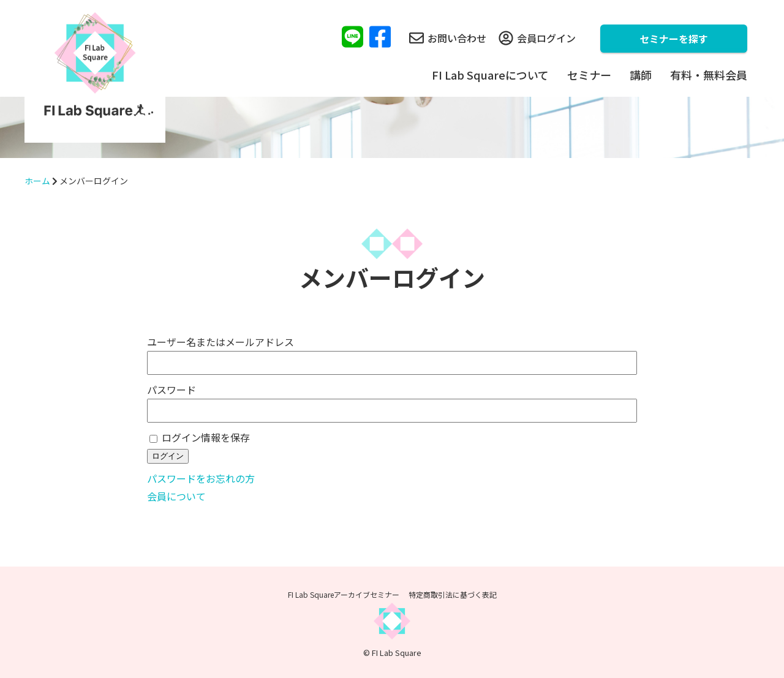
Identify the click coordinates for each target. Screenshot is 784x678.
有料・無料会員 (709, 75)
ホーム (37, 181)
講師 (641, 75)
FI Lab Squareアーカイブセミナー (344, 594)
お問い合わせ (448, 38)
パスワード (171, 390)
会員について (176, 496)
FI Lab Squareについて (490, 75)
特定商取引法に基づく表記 (453, 594)
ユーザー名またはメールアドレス (221, 342)
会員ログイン (537, 38)
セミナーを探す (674, 39)
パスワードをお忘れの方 (201, 478)
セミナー (589, 75)
